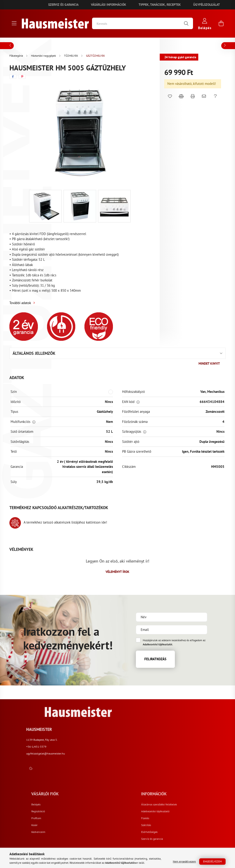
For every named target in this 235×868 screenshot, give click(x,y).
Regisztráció (123, 811)
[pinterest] (22, 77)
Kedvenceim (123, 832)
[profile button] (205, 24)
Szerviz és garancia (63, 5)
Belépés (120, 804)
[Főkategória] (17, 56)
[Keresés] (143, 23)
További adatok (20, 303)
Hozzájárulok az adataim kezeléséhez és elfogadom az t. (174, 642)
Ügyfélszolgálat (207, 5)
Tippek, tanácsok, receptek (160, 5)
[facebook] (13, 77)
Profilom (121, 818)
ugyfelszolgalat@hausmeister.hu (181, 753)
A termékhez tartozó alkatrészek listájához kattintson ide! (58, 522)
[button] (170, 96)
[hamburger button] (14, 23)
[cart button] (221, 23)
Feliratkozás (155, 659)
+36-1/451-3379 (172, 747)
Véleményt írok (117, 572)
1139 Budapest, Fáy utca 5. (177, 740)
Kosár (119, 825)
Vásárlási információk (109, 5)
